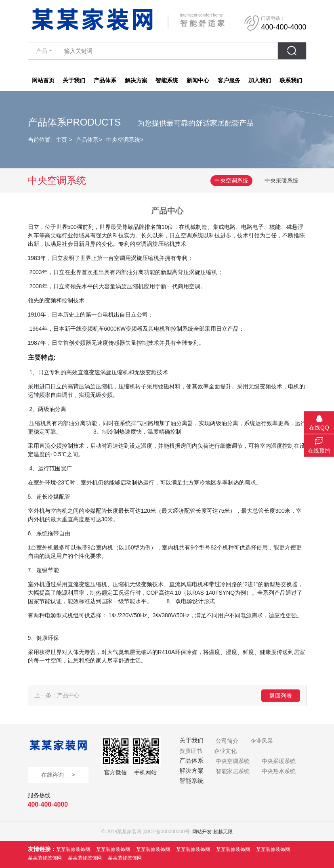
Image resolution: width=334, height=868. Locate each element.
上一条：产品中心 (57, 695)
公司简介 (227, 741)
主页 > (64, 140)
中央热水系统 (279, 771)
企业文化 (225, 751)
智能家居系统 (233, 771)
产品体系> (89, 140)
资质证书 (191, 751)
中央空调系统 (231, 180)
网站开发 (202, 832)
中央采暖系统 (281, 180)
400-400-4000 (48, 804)
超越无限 (223, 832)
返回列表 (281, 695)
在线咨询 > (58, 775)
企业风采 (262, 741)
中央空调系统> (125, 140)
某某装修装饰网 (73, 849)
